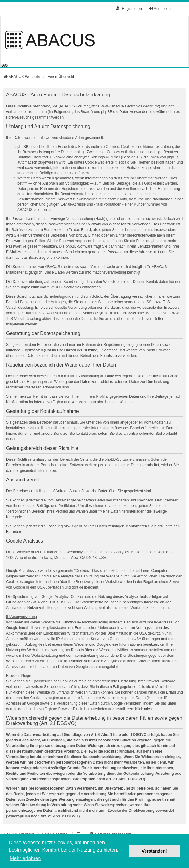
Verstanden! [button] (154, 851)
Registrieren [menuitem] (129, 8)
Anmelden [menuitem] (159, 8)
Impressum (30, 287)
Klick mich (143, 709)
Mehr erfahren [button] (25, 858)
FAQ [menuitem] (4, 65)
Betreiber (14, 532)
